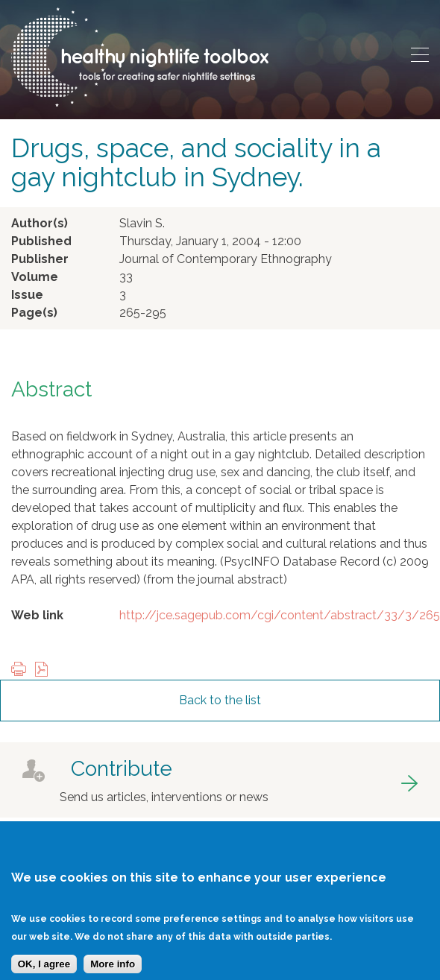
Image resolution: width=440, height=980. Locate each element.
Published (41, 241)
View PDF (45, 670)
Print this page (22, 670)
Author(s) (40, 223)
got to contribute (220, 780)
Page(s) (34, 313)
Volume (35, 277)
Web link (37, 615)
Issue (27, 295)
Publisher (40, 259)
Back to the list (220, 700)
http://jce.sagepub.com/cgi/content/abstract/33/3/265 (280, 615)
